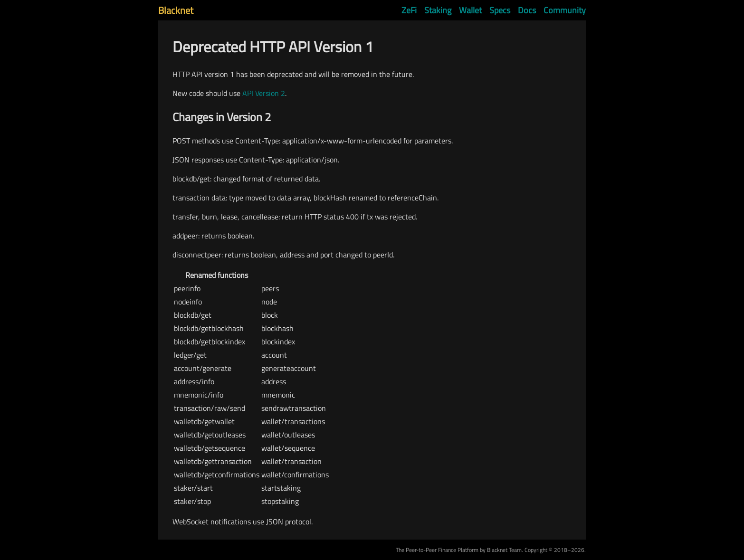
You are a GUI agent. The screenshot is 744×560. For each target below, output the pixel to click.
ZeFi (409, 10)
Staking (438, 10)
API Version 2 (264, 93)
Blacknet (176, 10)
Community (565, 10)
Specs (500, 10)
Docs (527, 10)
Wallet (470, 10)
